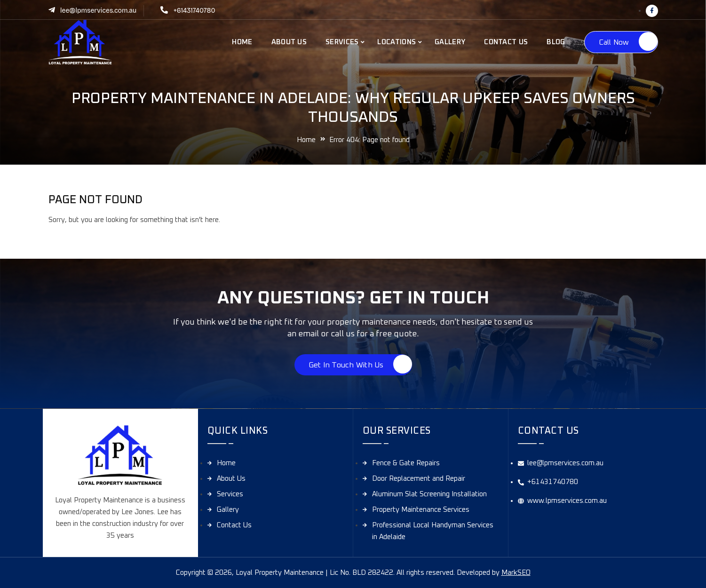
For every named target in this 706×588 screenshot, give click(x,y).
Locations (397, 42)
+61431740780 (194, 11)
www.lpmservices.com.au (567, 501)
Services (342, 42)
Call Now (614, 42)
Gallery (450, 42)
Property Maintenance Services (421, 510)
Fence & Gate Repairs (406, 463)
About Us (289, 42)
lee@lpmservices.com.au (98, 11)
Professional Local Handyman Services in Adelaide (433, 531)
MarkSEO (516, 573)
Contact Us (506, 42)
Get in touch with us (346, 365)
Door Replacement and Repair (419, 479)
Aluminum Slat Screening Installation (429, 494)
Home (242, 42)
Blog (556, 42)
